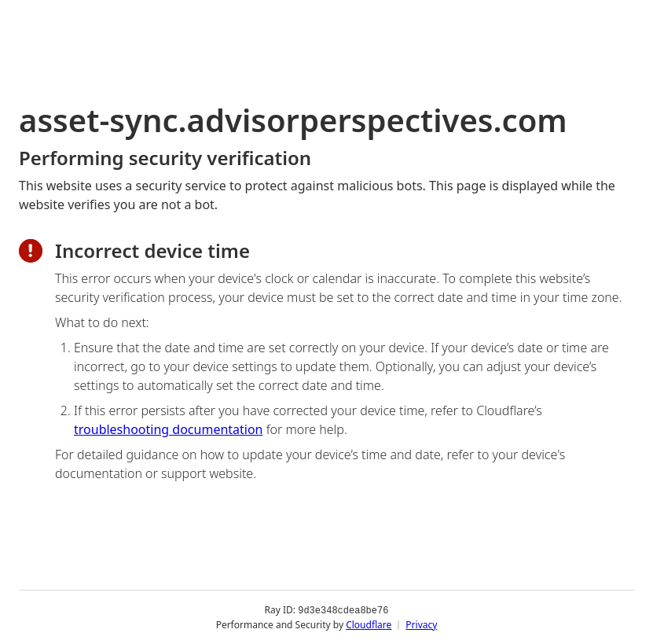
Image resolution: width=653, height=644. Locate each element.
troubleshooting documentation (169, 429)
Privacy (421, 624)
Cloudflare (369, 624)
